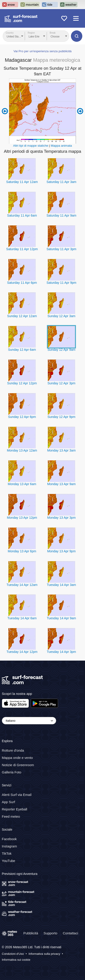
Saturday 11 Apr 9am (61, 215)
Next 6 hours (80, 111)
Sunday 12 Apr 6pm (22, 417)
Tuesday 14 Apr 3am (62, 585)
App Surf (8, 802)
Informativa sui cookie (16, 960)
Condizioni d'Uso (13, 954)
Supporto (50, 933)
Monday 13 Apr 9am (61, 484)
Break (53, 33)
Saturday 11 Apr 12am (22, 182)
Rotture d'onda (13, 750)
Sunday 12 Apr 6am (22, 350)
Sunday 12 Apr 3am (61, 316)
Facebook (9, 839)
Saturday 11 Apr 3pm (61, 249)
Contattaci (70, 933)
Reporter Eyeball (15, 809)
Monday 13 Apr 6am (22, 484)
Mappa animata (61, 146)
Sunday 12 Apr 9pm (61, 417)
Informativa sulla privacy (44, 954)
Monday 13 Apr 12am (22, 450)
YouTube (8, 861)
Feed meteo (11, 816)
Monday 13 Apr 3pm (61, 518)
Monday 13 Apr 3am (61, 450)
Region (31, 33)
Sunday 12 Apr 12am (22, 316)
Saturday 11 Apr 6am (22, 215)
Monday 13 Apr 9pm (61, 551)
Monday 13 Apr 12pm (22, 518)
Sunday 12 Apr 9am (61, 350)
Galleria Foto (12, 772)
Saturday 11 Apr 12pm (22, 249)
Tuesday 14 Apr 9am (62, 618)
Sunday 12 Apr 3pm (61, 383)
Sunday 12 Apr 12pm (22, 383)
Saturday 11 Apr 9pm (61, 283)
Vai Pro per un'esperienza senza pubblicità (42, 51)
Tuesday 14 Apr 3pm (62, 652)
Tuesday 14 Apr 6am (22, 618)
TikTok (7, 853)
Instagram (9, 846)
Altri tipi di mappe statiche (31, 146)
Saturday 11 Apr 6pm (22, 283)
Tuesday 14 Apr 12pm (22, 652)
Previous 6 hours (5, 111)
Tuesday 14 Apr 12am (22, 585)
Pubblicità (31, 933)
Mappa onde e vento (17, 758)
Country (10, 33)
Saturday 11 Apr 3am (61, 182)
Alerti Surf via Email (17, 795)
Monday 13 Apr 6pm (22, 551)
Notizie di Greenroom (18, 765)
